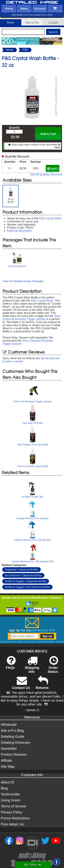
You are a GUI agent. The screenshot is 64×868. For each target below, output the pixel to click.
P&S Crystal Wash (50, 218)
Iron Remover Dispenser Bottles (23, 575)
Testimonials (10, 794)
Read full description (19, 231)
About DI (8, 782)
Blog (4, 788)
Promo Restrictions (15, 818)
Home (9, 8)
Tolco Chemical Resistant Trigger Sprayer (31, 317)
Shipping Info (32, 667)
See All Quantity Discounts (46, 174)
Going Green (11, 800)
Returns (42, 685)
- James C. (32, 710)
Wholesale (9, 725)
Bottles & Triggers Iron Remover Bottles (27, 587)
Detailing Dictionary (16, 743)
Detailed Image (32, 3)
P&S (25, 50)
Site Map (8, 766)
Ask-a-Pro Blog (12, 731)
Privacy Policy (11, 812)
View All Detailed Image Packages (23, 281)
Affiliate (6, 760)
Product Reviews (14, 754)
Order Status (53, 667)
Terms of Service (14, 806)
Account (40, 8)
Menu (24, 8)
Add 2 (53, 168)
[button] (57, 862)
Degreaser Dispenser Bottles (22, 569)
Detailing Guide (13, 737)
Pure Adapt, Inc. (13, 824)
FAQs (11, 665)
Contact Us (21, 685)
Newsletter (9, 749)
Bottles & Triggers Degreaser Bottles (26, 581)
